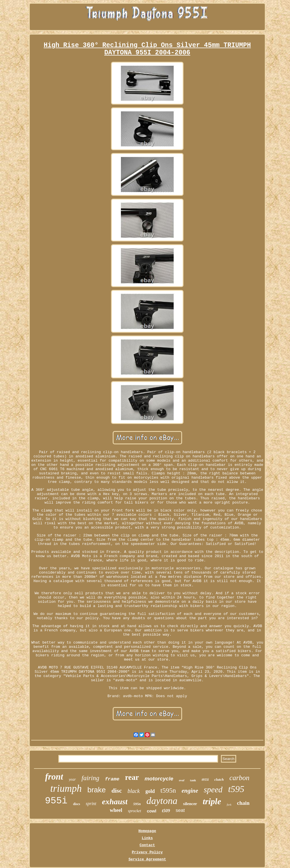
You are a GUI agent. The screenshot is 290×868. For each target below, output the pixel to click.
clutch (219, 779)
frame (112, 779)
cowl (151, 811)
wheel (116, 810)
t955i (205, 780)
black (134, 791)
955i (56, 801)
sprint (91, 804)
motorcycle (159, 779)
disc (117, 790)
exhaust (115, 802)
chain (243, 803)
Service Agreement (147, 859)
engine (190, 791)
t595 (236, 789)
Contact (147, 845)
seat (180, 810)
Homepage (147, 831)
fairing (90, 778)
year (72, 779)
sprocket (135, 811)
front (54, 777)
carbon (239, 778)
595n (137, 804)
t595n (168, 790)
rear (132, 777)
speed (213, 790)
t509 (166, 811)
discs (77, 804)
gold (150, 791)
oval (182, 780)
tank (193, 780)
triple (212, 801)
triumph (66, 789)
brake (96, 790)
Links (147, 838)
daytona (162, 801)
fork (229, 805)
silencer (190, 804)
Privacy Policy (147, 852)
